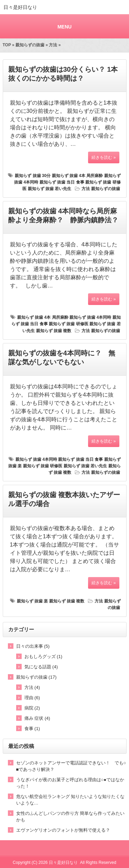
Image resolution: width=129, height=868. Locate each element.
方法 (53, 45)
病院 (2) (32, 708)
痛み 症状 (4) (37, 718)
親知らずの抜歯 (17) (36, 677)
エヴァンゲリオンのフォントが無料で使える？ (63, 830)
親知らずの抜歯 (30, 45)
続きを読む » (104, 157)
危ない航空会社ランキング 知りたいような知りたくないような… (71, 800)
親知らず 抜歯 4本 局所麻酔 (78, 176)
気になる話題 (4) (41, 667)
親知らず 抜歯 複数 (54, 331)
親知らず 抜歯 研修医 (69, 324)
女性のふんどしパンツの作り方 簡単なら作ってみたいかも (71, 817)
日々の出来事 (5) (33, 646)
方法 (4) (32, 687)
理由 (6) (32, 698)
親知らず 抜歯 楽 (33, 601)
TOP (7, 45)
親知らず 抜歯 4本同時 (90, 317)
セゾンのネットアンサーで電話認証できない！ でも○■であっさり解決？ (71, 766)
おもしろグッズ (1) (44, 656)
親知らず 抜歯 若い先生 (50, 189)
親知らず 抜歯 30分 (33, 176)
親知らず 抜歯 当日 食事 (62, 182)
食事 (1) (32, 729)
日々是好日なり (20, 7)
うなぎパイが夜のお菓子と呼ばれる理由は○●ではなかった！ (70, 783)
